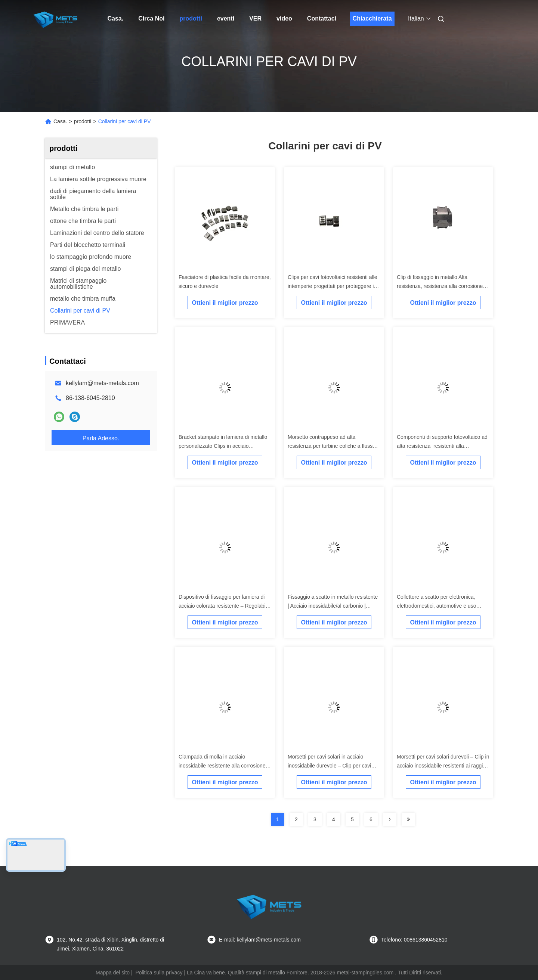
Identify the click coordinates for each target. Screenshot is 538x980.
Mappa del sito (113, 973)
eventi (226, 18)
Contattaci (322, 18)
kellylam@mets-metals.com (102, 383)
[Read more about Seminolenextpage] (390, 819)
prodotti (191, 18)
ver (255, 18)
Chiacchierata (372, 18)
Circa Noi (151, 18)
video (284, 18)
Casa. (116, 18)
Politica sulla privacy (159, 973)
